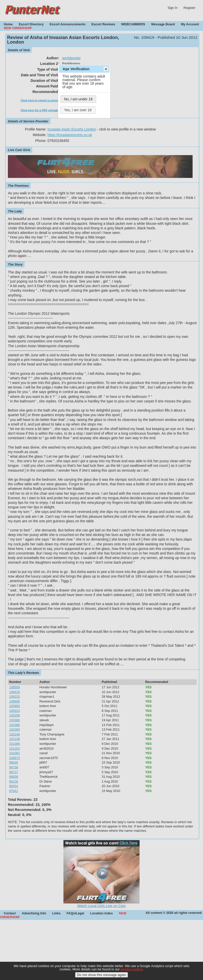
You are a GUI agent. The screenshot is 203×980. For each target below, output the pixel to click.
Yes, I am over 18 (78, 110)
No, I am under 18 (78, 99)
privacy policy (132, 973)
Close (106, 69)
